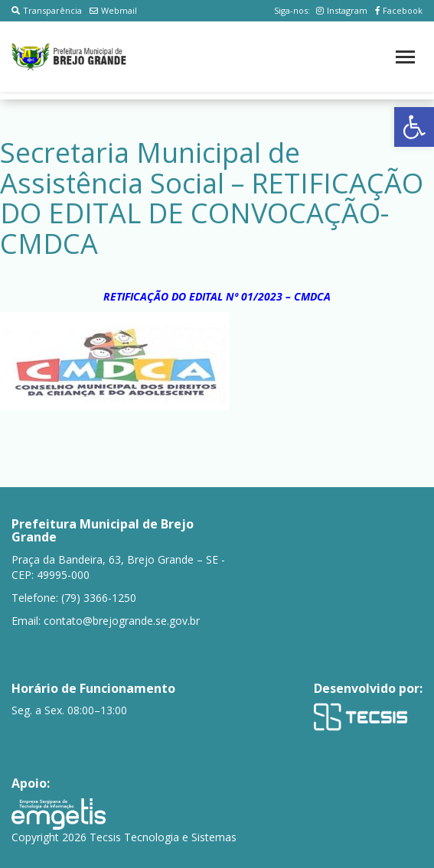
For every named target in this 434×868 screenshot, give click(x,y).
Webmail (113, 10)
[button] (414, 127)
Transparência (47, 10)
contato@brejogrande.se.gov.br (122, 621)
